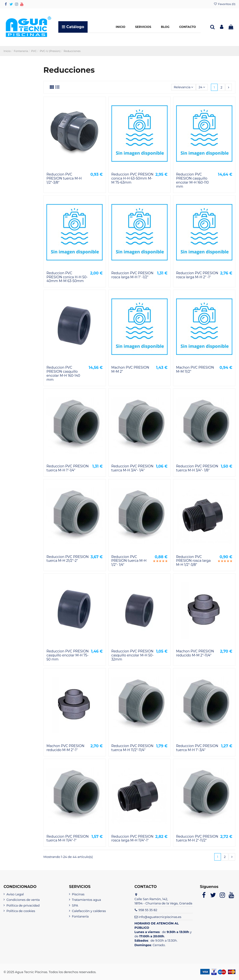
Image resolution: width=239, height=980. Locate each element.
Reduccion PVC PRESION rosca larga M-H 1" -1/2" (132, 275)
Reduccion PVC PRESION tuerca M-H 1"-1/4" (67, 468)
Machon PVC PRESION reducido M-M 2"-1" (65, 748)
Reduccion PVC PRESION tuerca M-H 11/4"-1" (67, 838)
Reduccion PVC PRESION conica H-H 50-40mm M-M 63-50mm (67, 277)
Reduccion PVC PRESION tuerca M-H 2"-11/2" (197, 838)
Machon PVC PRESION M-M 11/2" (195, 369)
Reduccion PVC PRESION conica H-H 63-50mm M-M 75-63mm (132, 178)
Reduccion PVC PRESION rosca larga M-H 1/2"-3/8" (193, 561)
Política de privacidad (23, 905)
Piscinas (78, 894)
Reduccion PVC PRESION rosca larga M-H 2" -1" (197, 275)
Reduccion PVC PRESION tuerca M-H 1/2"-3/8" (64, 178)
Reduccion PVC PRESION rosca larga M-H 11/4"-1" (132, 838)
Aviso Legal (15, 894)
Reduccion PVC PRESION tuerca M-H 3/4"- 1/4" (132, 468)
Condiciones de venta (23, 900)
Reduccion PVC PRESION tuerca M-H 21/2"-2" (67, 559)
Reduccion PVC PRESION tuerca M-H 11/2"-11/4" (132, 748)
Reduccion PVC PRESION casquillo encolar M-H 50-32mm (133, 655)
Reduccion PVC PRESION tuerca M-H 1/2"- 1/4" (129, 561)
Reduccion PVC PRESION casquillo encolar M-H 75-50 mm (67, 655)
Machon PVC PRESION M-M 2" (130, 369)
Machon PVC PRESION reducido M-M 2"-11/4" (195, 653)
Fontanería (80, 916)
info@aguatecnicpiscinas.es (160, 917)
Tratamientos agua (86, 900)
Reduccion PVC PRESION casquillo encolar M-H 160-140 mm (63, 373)
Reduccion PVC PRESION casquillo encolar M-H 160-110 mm (192, 180)
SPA (75, 905)
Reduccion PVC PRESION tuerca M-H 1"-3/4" (197, 748)
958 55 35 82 (148, 910)
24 (202, 87)
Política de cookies (21, 911)
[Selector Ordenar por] (184, 87)
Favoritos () (224, 4)
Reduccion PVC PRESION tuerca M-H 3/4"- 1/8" (197, 468)
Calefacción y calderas (89, 911)
